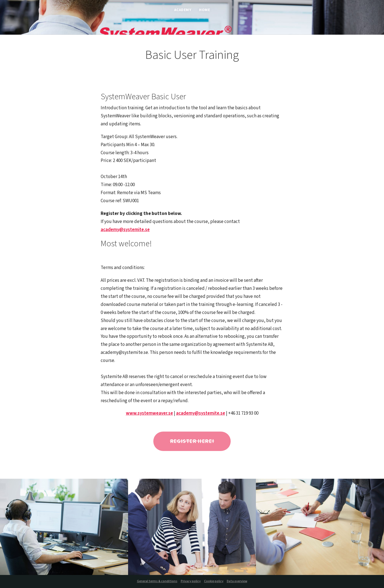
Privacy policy (191, 581)
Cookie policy (214, 581)
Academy (183, 10)
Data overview (237, 581)
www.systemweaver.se (149, 413)
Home (204, 10)
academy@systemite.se (125, 230)
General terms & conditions (157, 581)
